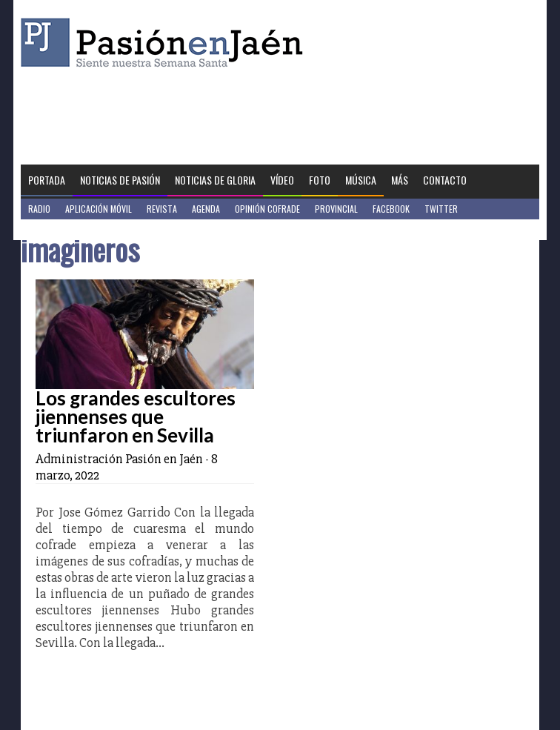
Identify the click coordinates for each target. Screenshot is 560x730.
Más (400, 180)
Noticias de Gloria (215, 180)
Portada (47, 180)
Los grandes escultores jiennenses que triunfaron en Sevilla (136, 417)
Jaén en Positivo (60, 229)
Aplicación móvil (99, 209)
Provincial (336, 209)
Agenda (206, 209)
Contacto (445, 180)
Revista (162, 209)
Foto (320, 180)
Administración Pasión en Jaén (119, 459)
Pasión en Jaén (166, 43)
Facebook (391, 209)
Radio (39, 209)
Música (361, 180)
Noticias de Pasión (120, 180)
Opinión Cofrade (267, 209)
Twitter (441, 209)
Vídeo (282, 180)
